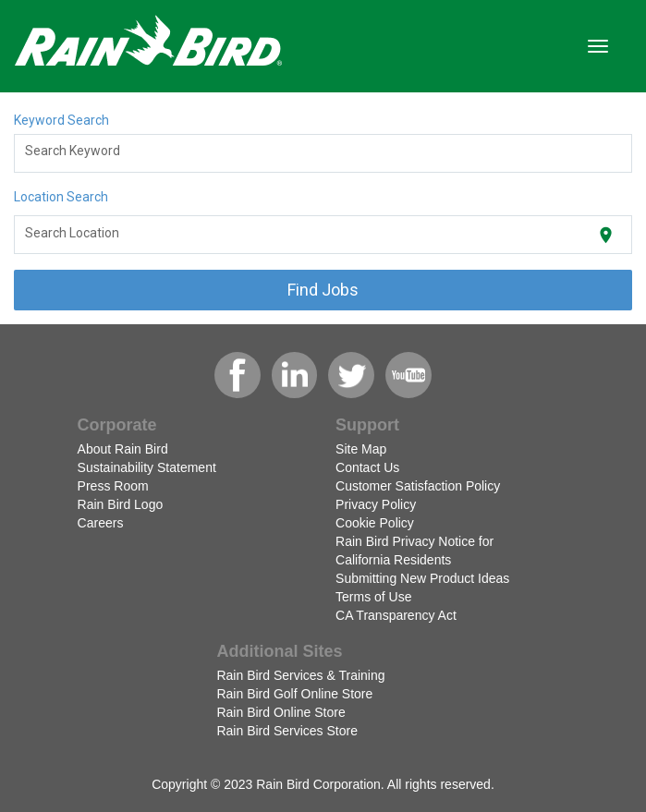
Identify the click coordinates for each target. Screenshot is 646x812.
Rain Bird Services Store (287, 731)
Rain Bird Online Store (280, 712)
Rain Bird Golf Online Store (294, 694)
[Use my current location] (606, 235)
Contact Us (367, 467)
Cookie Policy (375, 523)
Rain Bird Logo (121, 504)
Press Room (113, 486)
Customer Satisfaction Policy (418, 486)
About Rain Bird (123, 449)
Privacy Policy (376, 504)
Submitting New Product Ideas (422, 578)
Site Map (361, 449)
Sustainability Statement (147, 467)
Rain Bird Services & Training (300, 675)
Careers (101, 523)
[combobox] (323, 153)
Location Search (61, 197)
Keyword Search (61, 120)
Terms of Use (373, 597)
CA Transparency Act (396, 615)
